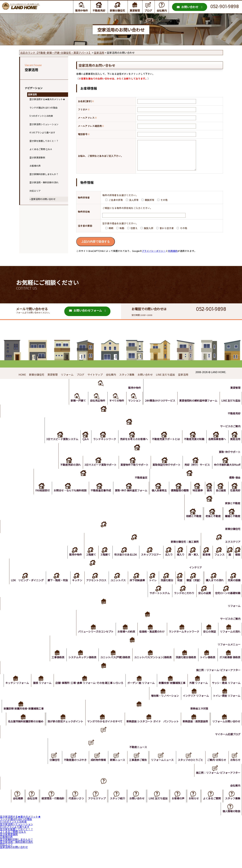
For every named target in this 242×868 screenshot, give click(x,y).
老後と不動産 (212, 524)
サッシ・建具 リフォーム (131, 703)
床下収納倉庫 (134, 588)
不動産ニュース (136, 767)
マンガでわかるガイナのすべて (136, 729)
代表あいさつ (71, 819)
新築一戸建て (75, 408)
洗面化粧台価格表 (184, 665)
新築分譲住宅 (117, 10)
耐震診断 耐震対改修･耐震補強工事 (53, 716)
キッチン (72, 588)
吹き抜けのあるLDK (121, 562)
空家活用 (32, 94)
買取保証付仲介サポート (165, 472)
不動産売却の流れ (67, 472)
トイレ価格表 (207, 665)
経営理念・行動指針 (48, 819)
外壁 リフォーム (231, 690)
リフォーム (67, 381)
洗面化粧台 (164, 588)
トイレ (150, 588)
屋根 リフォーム (72, 690)
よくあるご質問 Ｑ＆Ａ (41, 149)
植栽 (237, 562)
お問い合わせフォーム (85, 317)
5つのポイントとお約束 (41, 116)
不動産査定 (137, 485)
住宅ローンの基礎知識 (227, 601)
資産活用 (235, 447)
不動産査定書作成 (96, 498)
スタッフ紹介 (114, 819)
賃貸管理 (135, 10)
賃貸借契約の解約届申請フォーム (197, 408)
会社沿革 (26, 819)
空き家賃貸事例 (37, 157)
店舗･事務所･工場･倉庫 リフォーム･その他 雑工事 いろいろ (120, 690)
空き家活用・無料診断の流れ (44, 182)
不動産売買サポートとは (164, 447)
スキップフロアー (147, 562)
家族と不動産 (232, 511)
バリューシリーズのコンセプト (93, 639)
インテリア (194, 575)
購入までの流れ (214, 588)
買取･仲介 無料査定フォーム (127, 498)
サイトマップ (95, 381)
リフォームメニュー (229, 652)
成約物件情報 (95, 780)
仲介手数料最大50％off (227, 472)
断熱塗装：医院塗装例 (227, 729)
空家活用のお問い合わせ (43, 199)
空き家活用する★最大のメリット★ (47, 99)
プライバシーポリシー (154, 257)
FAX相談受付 (37, 498)
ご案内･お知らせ (216, 780)
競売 (208, 498)
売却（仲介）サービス (196, 472)
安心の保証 (209, 639)
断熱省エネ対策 (231, 716)
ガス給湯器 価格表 (229, 665)
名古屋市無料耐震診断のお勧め (55, 729)
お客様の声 (35, 166)
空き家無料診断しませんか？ (44, 174)
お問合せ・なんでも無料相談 (65, 498)
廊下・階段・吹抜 (52, 588)
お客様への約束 (124, 639)
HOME (22, 381)
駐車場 (205, 562)
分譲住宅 (50, 780)
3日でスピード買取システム (58, 447)
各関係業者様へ (216, 447)
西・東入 (191, 562)
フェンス (218, 562)
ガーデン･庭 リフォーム (172, 690)
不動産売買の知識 (193, 447)
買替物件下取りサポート (133, 472)
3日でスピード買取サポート (98, 472)
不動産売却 (99, 10)
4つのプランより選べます (42, 132)
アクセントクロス (91, 588)
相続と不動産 (192, 524)
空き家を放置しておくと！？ (44, 141)
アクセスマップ (93, 819)
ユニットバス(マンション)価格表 (151, 665)
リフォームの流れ (230, 639)
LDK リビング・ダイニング (21, 588)
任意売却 (235, 498)
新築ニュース (114, 780)
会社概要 (11, 819)
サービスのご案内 (230, 434)
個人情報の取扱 (231, 832)
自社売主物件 (94, 408)
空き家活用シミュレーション (44, 124)
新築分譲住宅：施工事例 (182, 549)
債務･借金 (234, 485)
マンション (133, 408)
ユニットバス (114, 588)
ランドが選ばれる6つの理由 (43, 108)
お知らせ (235, 780)
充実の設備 (234, 588)
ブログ (148, 10)
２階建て (85, 562)
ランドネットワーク (101, 447)
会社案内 (162, 10)
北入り (165, 562)
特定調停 (196, 498)
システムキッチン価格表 (79, 665)
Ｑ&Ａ (82, 447)
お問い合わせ (188, 7)
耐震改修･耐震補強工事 (204, 690)
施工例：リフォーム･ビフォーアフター (218, 678)
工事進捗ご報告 (135, 780)
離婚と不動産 (232, 524)
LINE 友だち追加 (165, 381)
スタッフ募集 (127, 381)
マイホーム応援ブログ (227, 755)
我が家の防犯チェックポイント (96, 729)
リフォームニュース (160, 780)
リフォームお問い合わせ (226, 742)
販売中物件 (82, 10)
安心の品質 (204, 601)
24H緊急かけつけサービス (159, 408)
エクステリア (232, 549)
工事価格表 (54, 665)
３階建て (100, 562)
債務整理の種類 (177, 498)
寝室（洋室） (193, 588)
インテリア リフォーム (195, 703)
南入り (177, 562)
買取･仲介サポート (229, 459)
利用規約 (173, 257)
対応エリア (35, 191)
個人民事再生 (156, 498)
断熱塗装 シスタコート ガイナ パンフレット (184, 729)
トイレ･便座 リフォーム (226, 703)
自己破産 (220, 498)
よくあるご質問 (211, 819)
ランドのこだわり (183, 601)
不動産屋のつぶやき (71, 780)
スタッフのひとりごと (189, 780)
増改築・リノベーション (163, 703)
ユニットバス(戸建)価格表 (113, 665)
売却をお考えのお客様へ (131, 447)
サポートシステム (158, 601)
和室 (178, 588)
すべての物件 (114, 408)
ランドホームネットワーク (182, 639)
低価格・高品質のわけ (150, 639)
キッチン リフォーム (47, 690)
